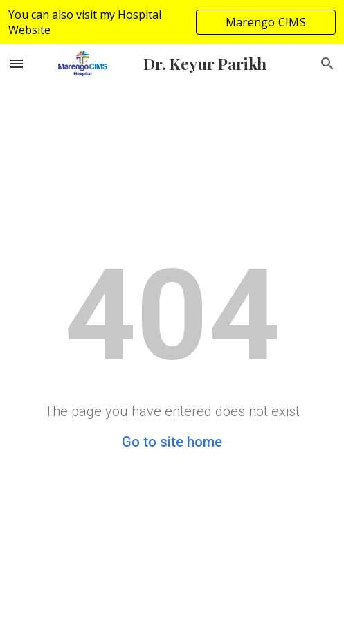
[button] (17, 63)
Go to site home (172, 442)
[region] (172, 22)
